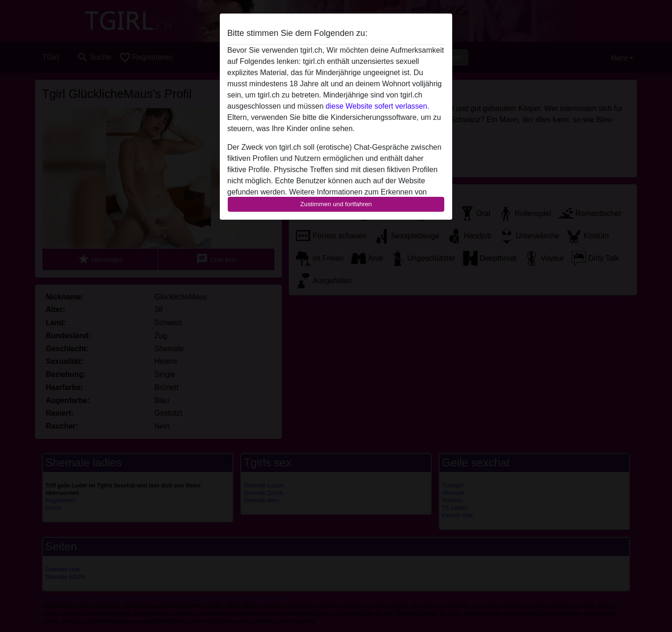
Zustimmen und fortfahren (336, 204)
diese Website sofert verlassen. (378, 106)
